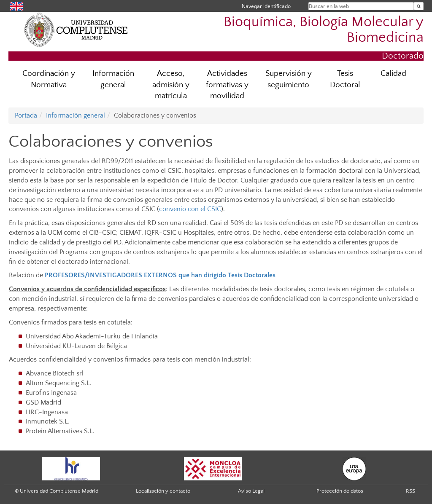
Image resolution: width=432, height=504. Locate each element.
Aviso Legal (251, 491)
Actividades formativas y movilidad (227, 85)
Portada (26, 115)
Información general (113, 79)
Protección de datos (340, 491)
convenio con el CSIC (190, 209)
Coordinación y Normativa (49, 79)
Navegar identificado (266, 6)
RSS (410, 491)
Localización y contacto (163, 491)
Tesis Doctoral (345, 79)
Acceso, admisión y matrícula (171, 85)
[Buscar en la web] (419, 6)
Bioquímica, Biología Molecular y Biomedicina (324, 30)
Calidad (393, 74)
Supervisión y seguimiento (289, 79)
